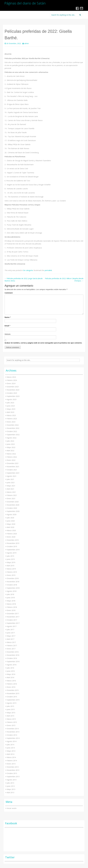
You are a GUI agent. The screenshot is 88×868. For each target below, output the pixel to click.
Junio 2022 (11, 444)
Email (7, 326)
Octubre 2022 (12, 431)
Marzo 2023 (11, 415)
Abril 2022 (11, 451)
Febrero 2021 (12, 495)
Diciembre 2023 (13, 387)
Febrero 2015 (12, 722)
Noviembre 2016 (13, 655)
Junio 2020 (11, 521)
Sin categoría (28, 270)
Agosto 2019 (12, 553)
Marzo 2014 (11, 757)
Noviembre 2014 (13, 732)
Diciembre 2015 (13, 690)
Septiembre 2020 (13, 511)
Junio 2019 (11, 559)
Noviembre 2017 (13, 617)
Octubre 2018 (12, 585)
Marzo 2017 (11, 642)
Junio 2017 (11, 633)
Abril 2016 (11, 677)
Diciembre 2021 (13, 463)
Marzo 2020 (11, 530)
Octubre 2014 (12, 735)
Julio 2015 (10, 706)
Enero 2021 (11, 498)
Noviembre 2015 (13, 693)
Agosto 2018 (12, 591)
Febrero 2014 (12, 761)
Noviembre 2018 (13, 582)
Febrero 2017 (12, 645)
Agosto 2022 (12, 438)
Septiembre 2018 (13, 588)
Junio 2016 (11, 671)
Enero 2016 (11, 687)
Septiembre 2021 (13, 473)
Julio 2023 (10, 403)
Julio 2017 (10, 630)
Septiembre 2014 (13, 738)
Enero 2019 (11, 575)
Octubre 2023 (12, 393)
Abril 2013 (11, 792)
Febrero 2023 (12, 419)
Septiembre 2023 (13, 396)
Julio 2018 (10, 594)
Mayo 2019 (11, 562)
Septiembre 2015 (13, 700)
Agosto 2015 (12, 703)
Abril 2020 (11, 527)
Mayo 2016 (11, 674)
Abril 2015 (11, 716)
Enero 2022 (11, 460)
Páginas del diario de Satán (25, 3)
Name (7, 317)
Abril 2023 (11, 412)
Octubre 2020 (12, 508)
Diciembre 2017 (13, 614)
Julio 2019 (10, 556)
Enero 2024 (11, 383)
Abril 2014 (11, 754)
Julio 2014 (10, 745)
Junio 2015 (11, 709)
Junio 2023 (11, 406)
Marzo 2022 (11, 454)
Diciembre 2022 (13, 425)
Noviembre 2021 (13, 467)
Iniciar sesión (12, 808)
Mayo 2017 (11, 636)
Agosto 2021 (12, 476)
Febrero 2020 (12, 534)
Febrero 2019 (12, 572)
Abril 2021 (11, 489)
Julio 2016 (10, 668)
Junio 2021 (11, 483)
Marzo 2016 (11, 681)
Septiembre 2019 (13, 550)
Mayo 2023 (11, 409)
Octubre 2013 (12, 773)
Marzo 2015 (11, 719)
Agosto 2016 (12, 665)
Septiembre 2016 (13, 661)
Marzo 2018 (11, 604)
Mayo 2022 (11, 447)
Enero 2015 (11, 725)
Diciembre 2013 (13, 767)
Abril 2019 (11, 566)
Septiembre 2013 (13, 777)
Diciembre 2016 (13, 652)
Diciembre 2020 (13, 502)
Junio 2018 (11, 598)
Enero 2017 (11, 649)
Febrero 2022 (12, 457)
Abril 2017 (11, 639)
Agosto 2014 (12, 741)
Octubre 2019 (12, 546)
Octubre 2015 (12, 697)
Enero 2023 (11, 422)
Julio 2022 (10, 441)
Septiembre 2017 (13, 623)
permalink (48, 270)
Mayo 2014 (11, 751)
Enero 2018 (11, 610)
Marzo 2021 (11, 492)
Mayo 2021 (11, 486)
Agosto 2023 (12, 399)
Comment (9, 293)
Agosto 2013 (12, 780)
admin (26, 43)
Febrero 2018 (12, 607)
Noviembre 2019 (13, 543)
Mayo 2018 (11, 601)
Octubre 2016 (12, 658)
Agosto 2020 (12, 514)
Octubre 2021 (12, 470)
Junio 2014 (11, 748)
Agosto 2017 (12, 626)
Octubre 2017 (12, 620)
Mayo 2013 (11, 789)
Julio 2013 (10, 783)
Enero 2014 (11, 764)
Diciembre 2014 (13, 729)
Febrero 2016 (12, 684)
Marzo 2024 (11, 377)
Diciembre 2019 (13, 540)
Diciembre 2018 (13, 578)
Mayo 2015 (11, 713)
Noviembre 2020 (13, 505)
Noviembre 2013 (13, 770)
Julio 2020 (10, 518)
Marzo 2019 (11, 569)
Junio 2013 (11, 786)
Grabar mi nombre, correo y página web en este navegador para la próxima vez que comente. (43, 343)
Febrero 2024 (12, 380)
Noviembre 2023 (13, 390)
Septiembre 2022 (13, 435)
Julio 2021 (10, 479)
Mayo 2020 (11, 524)
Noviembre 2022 (13, 428)
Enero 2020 (11, 537)
